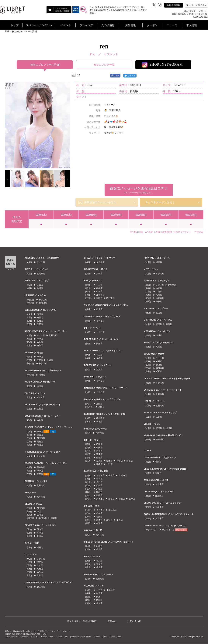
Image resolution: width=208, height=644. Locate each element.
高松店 (99, 288)
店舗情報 (130, 25)
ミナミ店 (41, 262)
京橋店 (99, 274)
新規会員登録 (174, 5)
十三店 (99, 285)
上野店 (99, 404)
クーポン (152, 25)
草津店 (40, 533)
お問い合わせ (134, 621)
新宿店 (111, 499)
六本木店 (40, 397)
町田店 (40, 536)
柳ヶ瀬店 (160, 439)
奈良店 (99, 291)
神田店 (40, 386)
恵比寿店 (41, 274)
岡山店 (40, 529)
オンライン (181, 530)
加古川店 (41, 587)
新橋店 (40, 445)
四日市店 (41, 438)
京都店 (40, 324)
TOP (7, 31)
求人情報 (192, 25)
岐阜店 (99, 422)
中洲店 (40, 288)
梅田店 (40, 314)
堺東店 (159, 262)
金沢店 (40, 435)
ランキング (86, 25)
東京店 (40, 575)
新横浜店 (43, 303)
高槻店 (159, 313)
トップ (15, 25)
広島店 (99, 444)
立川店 (40, 515)
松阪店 (40, 317)
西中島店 (41, 467)
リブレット (111, 54)
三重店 (40, 409)
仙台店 (40, 342)
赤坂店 (109, 461)
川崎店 (42, 375)
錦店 (39, 511)
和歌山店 (43, 300)
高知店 (40, 321)
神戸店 (40, 339)
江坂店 (40, 285)
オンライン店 (168, 530)
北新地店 (53, 335)
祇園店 (50, 360)
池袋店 (40, 345)
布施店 (169, 324)
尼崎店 (99, 358)
